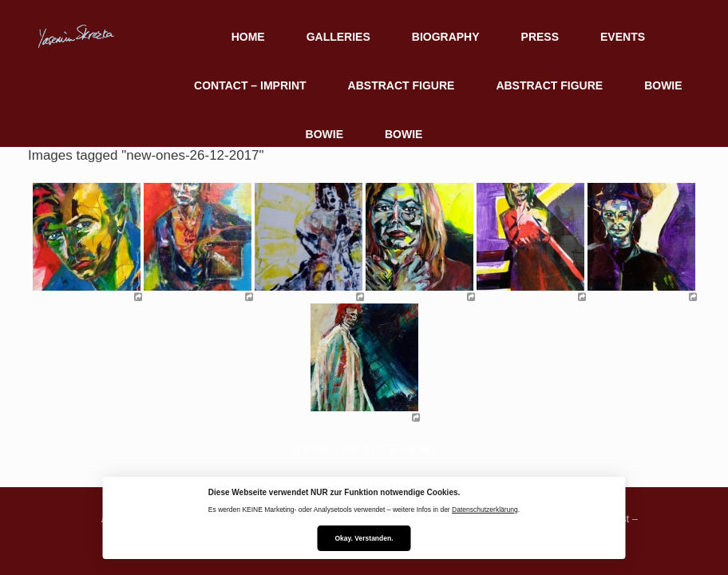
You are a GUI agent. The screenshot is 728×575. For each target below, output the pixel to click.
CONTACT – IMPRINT (250, 85)
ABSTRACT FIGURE (402, 85)
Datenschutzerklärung (485, 510)
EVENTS (623, 37)
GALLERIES (338, 37)
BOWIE (663, 85)
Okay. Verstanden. (364, 538)
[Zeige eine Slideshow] (364, 448)
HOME (248, 37)
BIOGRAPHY (446, 37)
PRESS (540, 37)
